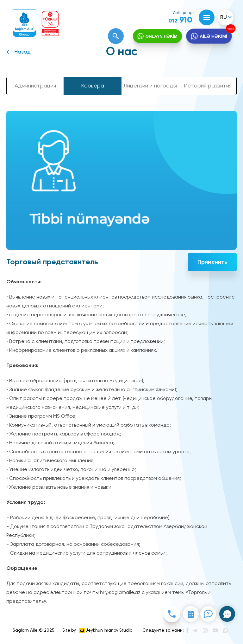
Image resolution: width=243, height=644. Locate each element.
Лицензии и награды (150, 86)
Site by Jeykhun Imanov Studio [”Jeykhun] (97, 631)
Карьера (93, 86)
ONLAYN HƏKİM (162, 36)
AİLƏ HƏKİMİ (213, 36)
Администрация (35, 86)
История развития (208, 86)
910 (180, 20)
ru (224, 17)
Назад (22, 52)
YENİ (230, 29)
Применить (212, 262)
